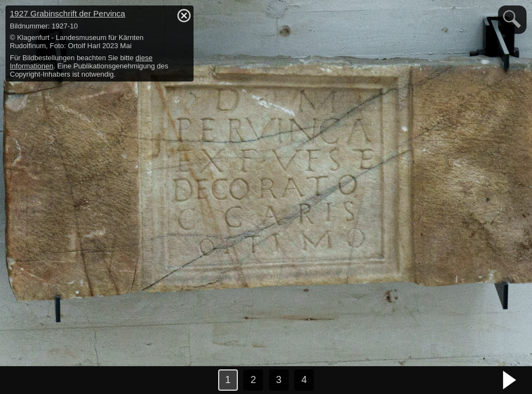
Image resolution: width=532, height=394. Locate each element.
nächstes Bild (510, 380)
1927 (68, 13)
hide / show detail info (184, 15)
